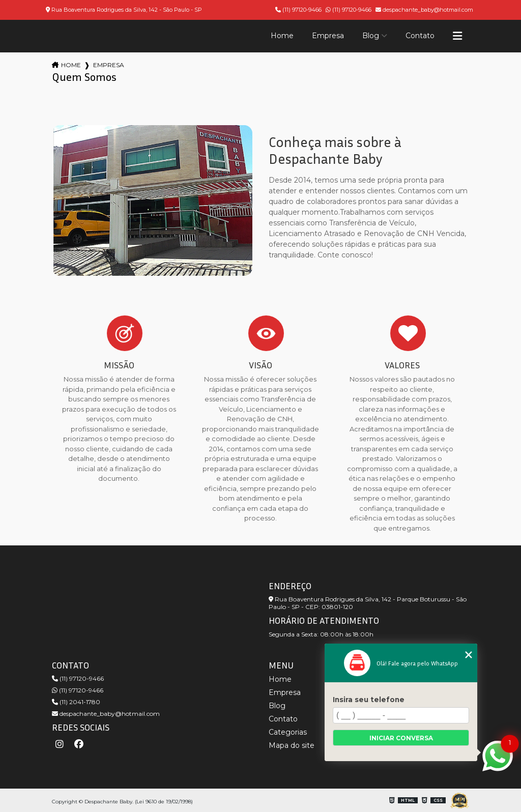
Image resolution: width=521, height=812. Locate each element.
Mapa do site (292, 745)
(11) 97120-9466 (298, 10)
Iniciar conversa (401, 738)
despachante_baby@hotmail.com (424, 10)
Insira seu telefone (369, 700)
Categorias (288, 732)
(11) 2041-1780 (76, 702)
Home (282, 36)
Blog (371, 36)
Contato (420, 36)
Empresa (328, 36)
